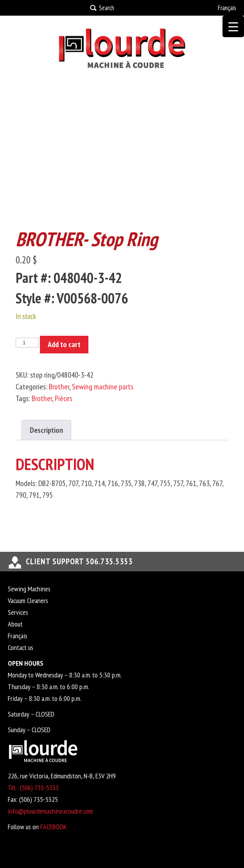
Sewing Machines (29, 589)
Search (107, 8)
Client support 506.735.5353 (79, 561)
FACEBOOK (53, 827)
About (15, 624)
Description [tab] (46, 430)
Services (18, 612)
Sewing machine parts (103, 387)
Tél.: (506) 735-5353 (33, 788)
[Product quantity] (27, 343)
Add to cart (64, 344)
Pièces (64, 398)
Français (227, 8)
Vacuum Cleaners (28, 601)
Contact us (21, 647)
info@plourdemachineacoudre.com (50, 811)
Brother (59, 387)
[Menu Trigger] (233, 26)
